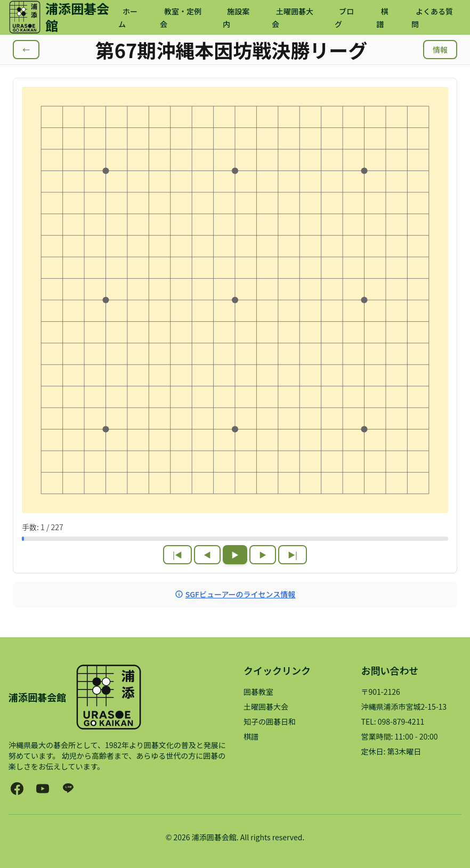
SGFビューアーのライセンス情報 (235, 594)
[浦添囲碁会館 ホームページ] (63, 17)
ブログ (344, 18)
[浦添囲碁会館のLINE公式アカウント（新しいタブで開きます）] (68, 789)
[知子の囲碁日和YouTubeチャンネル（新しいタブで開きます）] (43, 789)
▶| (293, 555)
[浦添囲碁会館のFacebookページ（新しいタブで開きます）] (17, 789)
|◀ (177, 555)
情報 (440, 50)
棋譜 (383, 18)
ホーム (128, 18)
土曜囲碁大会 (293, 18)
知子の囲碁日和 (270, 721)
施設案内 (236, 18)
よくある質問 (432, 18)
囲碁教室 (258, 692)
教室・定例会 (181, 18)
